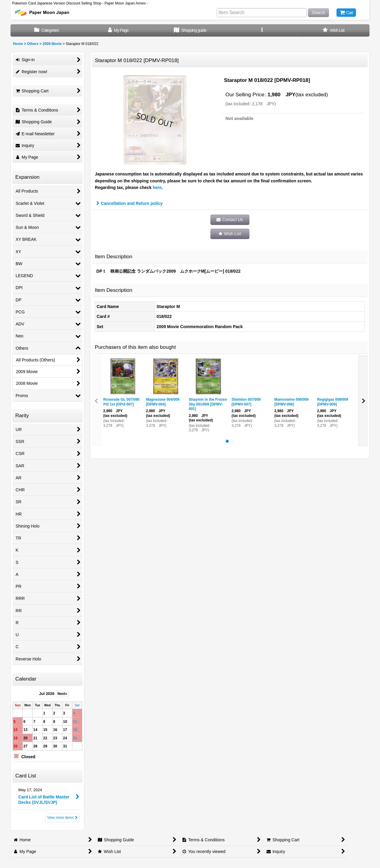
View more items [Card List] (62, 818)
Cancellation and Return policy (130, 203)
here (157, 187)
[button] (262, 30)
